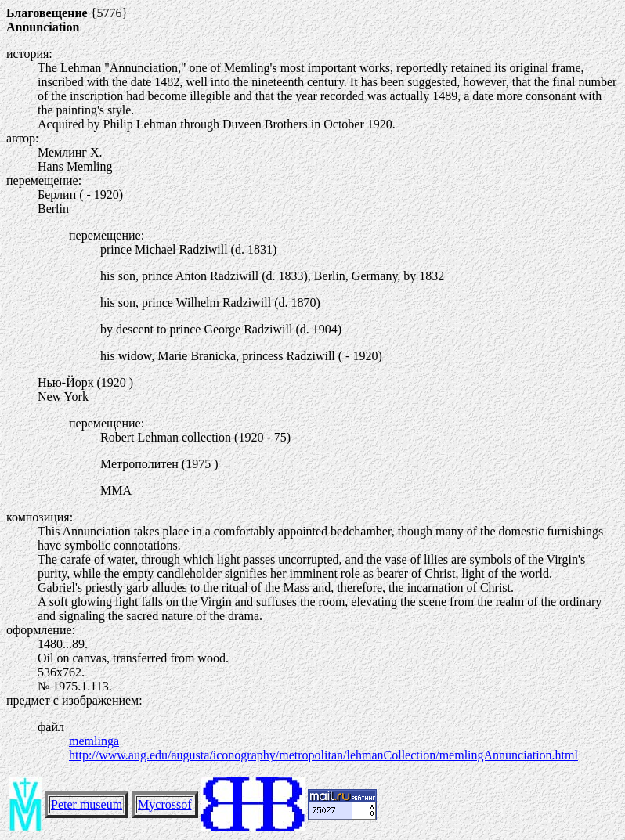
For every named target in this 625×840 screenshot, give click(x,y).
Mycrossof (164, 804)
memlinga (94, 741)
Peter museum (87, 804)
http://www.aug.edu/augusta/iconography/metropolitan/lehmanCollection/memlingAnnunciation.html (323, 755)
